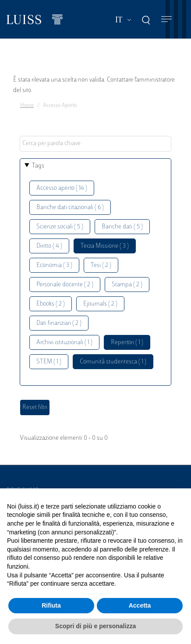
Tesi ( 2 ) (101, 265)
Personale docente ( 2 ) (65, 285)
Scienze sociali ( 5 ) (60, 227)
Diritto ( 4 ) (49, 246)
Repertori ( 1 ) (127, 343)
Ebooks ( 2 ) (51, 304)
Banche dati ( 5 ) (122, 227)
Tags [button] (38, 166)
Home (27, 106)
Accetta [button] (140, 605)
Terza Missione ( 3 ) (105, 246)
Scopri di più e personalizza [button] (95, 626)
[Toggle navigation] (166, 20)
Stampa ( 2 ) (127, 285)
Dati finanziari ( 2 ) (59, 323)
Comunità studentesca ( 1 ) (113, 362)
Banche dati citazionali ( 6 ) (70, 208)
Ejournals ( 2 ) (100, 304)
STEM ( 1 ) (49, 362)
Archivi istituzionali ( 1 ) (64, 343)
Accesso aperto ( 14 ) (62, 188)
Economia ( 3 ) (54, 265)
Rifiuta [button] (51, 605)
